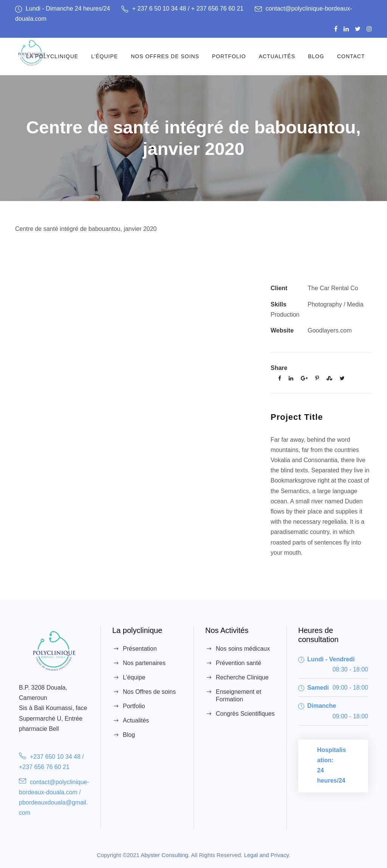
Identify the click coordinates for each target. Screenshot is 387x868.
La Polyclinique (52, 56)
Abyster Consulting (164, 855)
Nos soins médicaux (243, 649)
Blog (316, 56)
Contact (351, 56)
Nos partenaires (144, 663)
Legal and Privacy (266, 855)
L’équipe (104, 56)
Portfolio (229, 56)
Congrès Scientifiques (245, 714)
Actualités (277, 56)
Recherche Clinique (242, 677)
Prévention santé (238, 663)
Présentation (140, 649)
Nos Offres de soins (165, 56)
